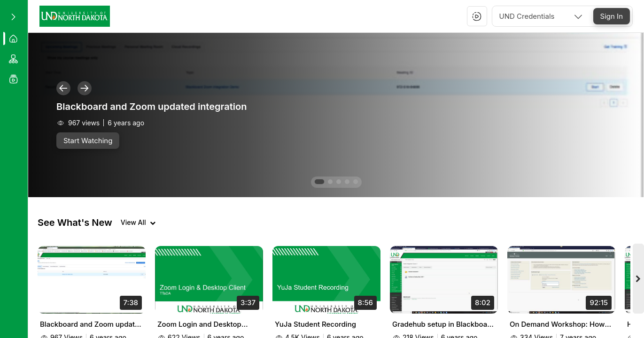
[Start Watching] (88, 141)
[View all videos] (138, 223)
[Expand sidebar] (13, 17)
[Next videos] (638, 279)
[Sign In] (612, 16)
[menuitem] (14, 38)
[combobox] (542, 16)
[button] (477, 16)
